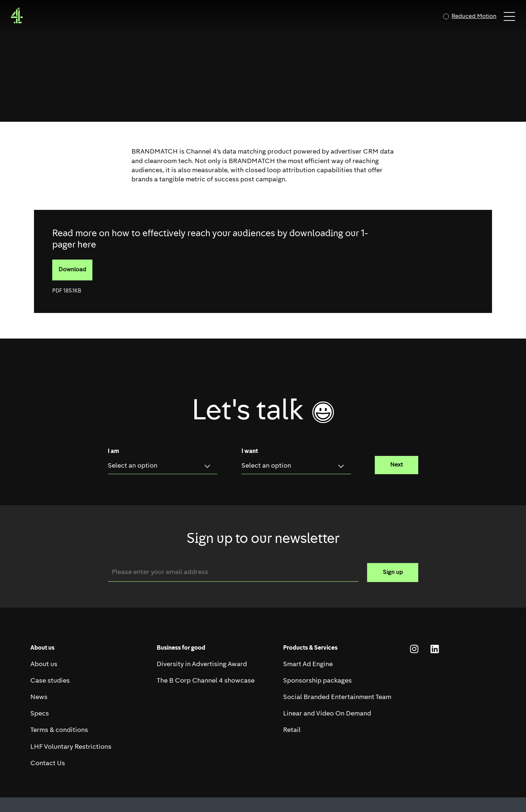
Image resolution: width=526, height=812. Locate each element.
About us (44, 664)
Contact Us (48, 764)
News (39, 697)
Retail (292, 730)
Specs (40, 714)
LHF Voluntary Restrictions (71, 747)
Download (75, 273)
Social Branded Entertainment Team (337, 697)
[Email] (233, 572)
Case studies (50, 681)
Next (397, 465)
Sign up (393, 573)
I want (250, 452)
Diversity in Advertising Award (202, 664)
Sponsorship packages (317, 681)
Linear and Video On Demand (327, 714)
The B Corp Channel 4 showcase (206, 681)
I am (113, 452)
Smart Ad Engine (308, 664)
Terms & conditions (59, 730)
